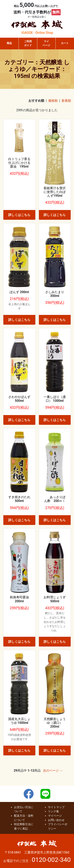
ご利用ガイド (28, 43)
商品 (9, 43)
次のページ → (53, 771)
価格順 (53, 101)
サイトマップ (56, 807)
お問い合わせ (56, 820)
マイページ (46, 43)
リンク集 (53, 811)
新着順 (66, 101)
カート (65, 43)
